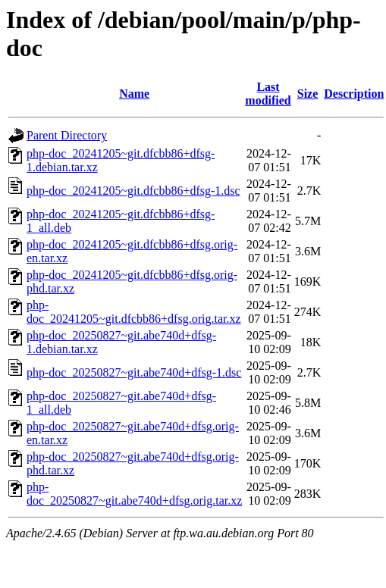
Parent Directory (67, 135)
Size (308, 94)
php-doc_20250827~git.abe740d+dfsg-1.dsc (134, 372)
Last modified (268, 94)
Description (354, 94)
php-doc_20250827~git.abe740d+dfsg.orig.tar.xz (134, 494)
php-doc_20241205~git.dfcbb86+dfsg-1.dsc (133, 191)
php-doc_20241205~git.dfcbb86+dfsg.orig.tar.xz (134, 312)
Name (134, 94)
